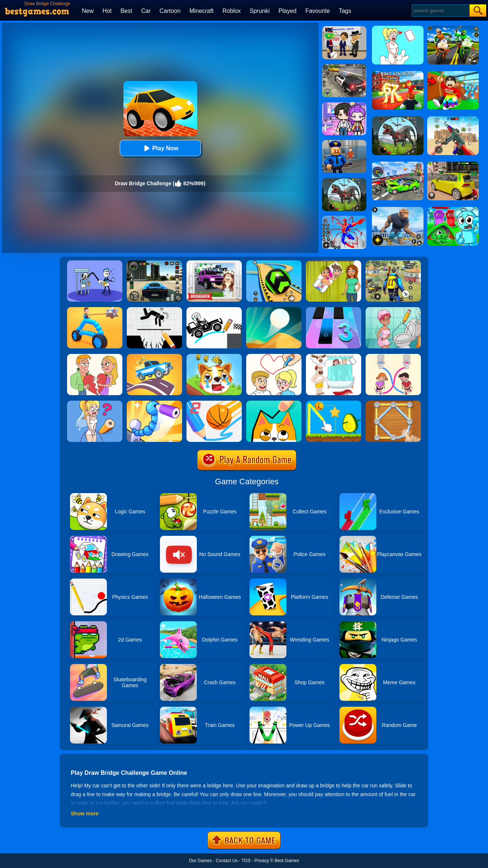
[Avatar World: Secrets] (344, 105)
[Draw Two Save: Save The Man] (154, 310)
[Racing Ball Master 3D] (274, 263)
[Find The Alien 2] (344, 29)
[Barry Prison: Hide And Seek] (344, 143)
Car (146, 11)
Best (126, 11)
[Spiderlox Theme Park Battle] (344, 218)
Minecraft (202, 11)
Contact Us (226, 861)
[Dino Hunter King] (344, 180)
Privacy (262, 861)
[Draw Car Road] (154, 356)
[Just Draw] (95, 403)
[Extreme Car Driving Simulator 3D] (154, 263)
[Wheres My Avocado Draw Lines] (334, 403)
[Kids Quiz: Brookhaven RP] (214, 263)
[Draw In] (274, 403)
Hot (107, 11)
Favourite (318, 11)
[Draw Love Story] (274, 356)
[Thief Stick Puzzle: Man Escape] (95, 263)
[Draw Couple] (95, 356)
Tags (345, 11)
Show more (85, 813)
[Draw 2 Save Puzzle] (393, 310)
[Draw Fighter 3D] (154, 403)
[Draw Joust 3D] (95, 310)
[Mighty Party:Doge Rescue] (214, 356)
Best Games (287, 861)
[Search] (440, 10)
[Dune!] (274, 310)
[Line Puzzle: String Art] (393, 403)
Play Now (160, 148)
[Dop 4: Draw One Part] (334, 356)
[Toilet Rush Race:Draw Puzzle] (393, 356)
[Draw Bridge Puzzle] (214, 310)
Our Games (201, 861)
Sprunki (259, 11)
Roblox (231, 11)
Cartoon (170, 11)
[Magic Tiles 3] (334, 310)
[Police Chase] (344, 67)
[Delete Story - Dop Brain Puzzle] (334, 263)
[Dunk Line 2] (214, 403)
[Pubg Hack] (393, 263)
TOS (246, 861)
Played (288, 11)
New (88, 11)
